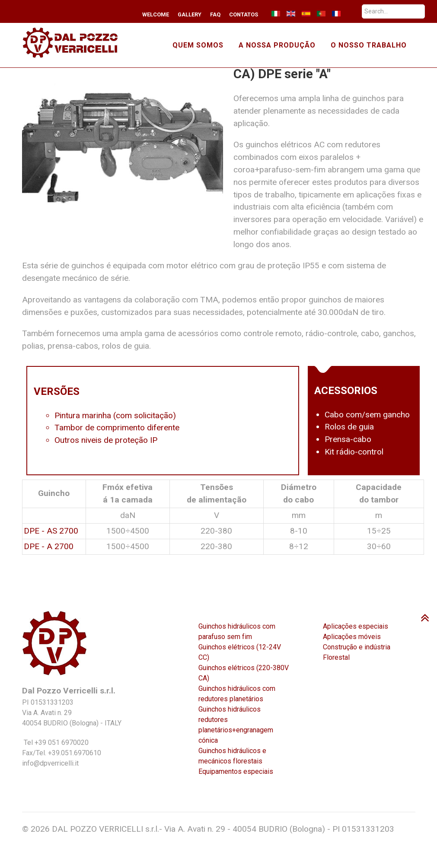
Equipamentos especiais (236, 771)
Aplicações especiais (356, 626)
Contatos (244, 14)
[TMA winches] (75, 42)
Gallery (190, 14)
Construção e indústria (357, 647)
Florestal (336, 657)
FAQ (215, 14)
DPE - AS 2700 (51, 531)
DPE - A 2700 (49, 546)
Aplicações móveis (352, 637)
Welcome (156, 14)
